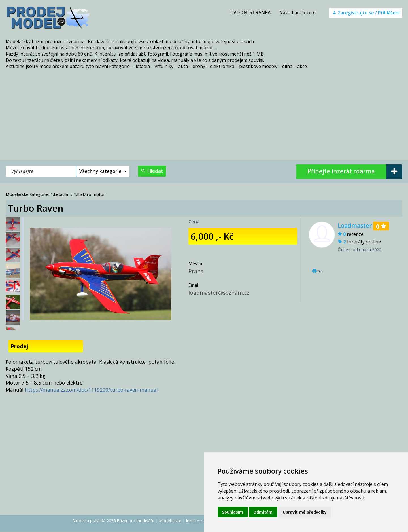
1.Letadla (59, 194)
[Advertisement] (204, 118)
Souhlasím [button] (233, 512)
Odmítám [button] (263, 512)
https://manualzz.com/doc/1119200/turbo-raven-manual (91, 390)
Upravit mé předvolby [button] (305, 512)
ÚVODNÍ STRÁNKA (250, 12)
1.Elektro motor (90, 194)
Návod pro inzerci (298, 12)
